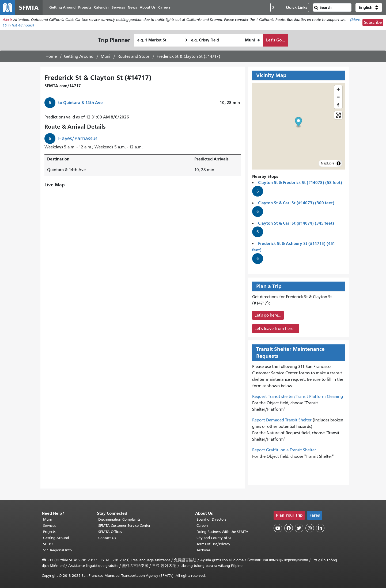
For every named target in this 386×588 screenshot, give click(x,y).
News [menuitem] (132, 7)
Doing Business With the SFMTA (222, 532)
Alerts (7, 20)
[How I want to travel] (252, 40)
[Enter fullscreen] (338, 115)
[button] (369, 7)
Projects (49, 532)
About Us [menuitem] (148, 7)
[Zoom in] (338, 89)
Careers (202, 526)
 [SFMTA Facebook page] (289, 528)
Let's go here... (268, 315)
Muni (105, 56)
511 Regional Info (57, 550)
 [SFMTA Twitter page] (299, 528)
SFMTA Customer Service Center (124, 526)
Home (51, 56)
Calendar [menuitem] (101, 7)
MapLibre (328, 163)
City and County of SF (214, 538)
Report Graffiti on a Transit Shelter (284, 450)
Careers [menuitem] (164, 7)
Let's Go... (275, 40)
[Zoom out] (338, 97)
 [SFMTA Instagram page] (310, 528)
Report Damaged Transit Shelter (282, 420)
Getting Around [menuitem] (62, 7)
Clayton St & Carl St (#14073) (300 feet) (296, 203)
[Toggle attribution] (339, 163)
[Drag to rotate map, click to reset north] (338, 105)
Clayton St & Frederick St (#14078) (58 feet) (300, 182)
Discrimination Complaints (119, 519)
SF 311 (48, 544)
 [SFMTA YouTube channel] (278, 528)
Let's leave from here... (276, 329)
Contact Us (107, 538)
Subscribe (373, 22)
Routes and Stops (133, 56)
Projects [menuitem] (85, 7)
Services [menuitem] (118, 7)
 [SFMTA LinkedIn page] (320, 528)
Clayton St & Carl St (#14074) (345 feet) (296, 223)
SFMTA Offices (110, 532)
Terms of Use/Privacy (213, 544)
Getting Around (79, 56)
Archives (203, 550)
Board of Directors (211, 519)
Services (49, 526)
